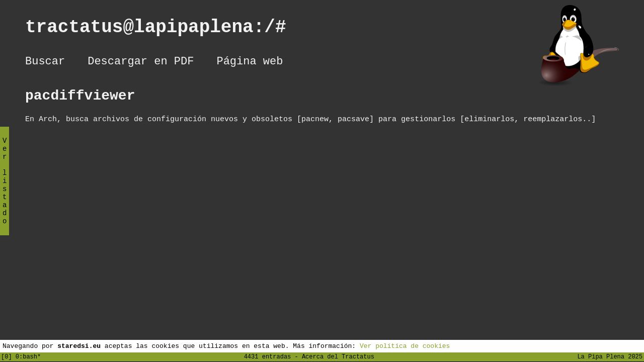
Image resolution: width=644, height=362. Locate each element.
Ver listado (5, 189)
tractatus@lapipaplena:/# (167, 29)
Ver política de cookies (405, 345)
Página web (250, 63)
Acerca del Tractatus (338, 356)
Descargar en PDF (141, 63)
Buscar (45, 63)
